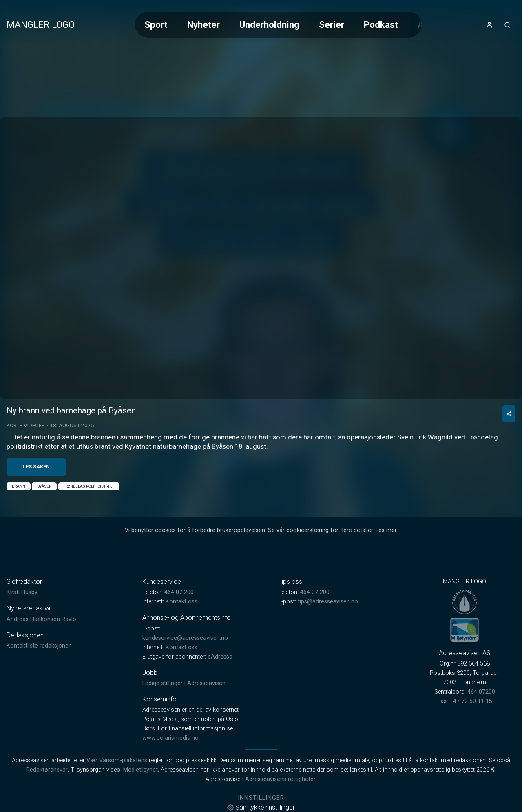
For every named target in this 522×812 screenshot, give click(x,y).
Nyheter (203, 24)
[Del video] (509, 414)
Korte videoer (26, 425)
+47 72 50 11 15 (471, 701)
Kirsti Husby (22, 592)
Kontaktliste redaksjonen (39, 646)
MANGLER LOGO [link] (41, 24)
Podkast (381, 24)
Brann (19, 486)
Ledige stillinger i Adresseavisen (184, 683)
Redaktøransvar (47, 770)
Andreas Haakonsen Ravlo (41, 619)
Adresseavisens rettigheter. (281, 779)
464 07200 (481, 692)
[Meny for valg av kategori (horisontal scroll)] (278, 25)
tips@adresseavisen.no (328, 602)
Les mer (386, 530)
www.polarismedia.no (170, 738)
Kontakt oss (181, 602)
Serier (332, 24)
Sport (156, 24)
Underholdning (269, 24)
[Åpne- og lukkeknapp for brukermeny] (489, 25)
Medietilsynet (140, 770)
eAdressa (220, 657)
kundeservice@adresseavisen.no (185, 638)
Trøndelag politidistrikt (88, 486)
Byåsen (44, 486)
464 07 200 (179, 592)
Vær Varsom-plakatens (117, 760)
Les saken (36, 467)
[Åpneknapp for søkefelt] (507, 25)
